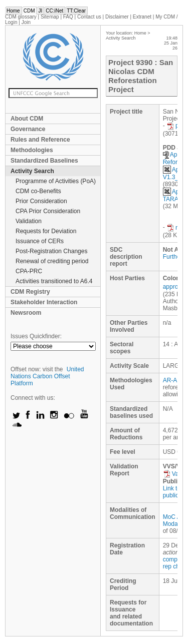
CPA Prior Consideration (48, 211)
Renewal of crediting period (52, 261)
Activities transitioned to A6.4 (54, 281)
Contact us (89, 17)
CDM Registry (30, 292)
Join (26, 22)
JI (40, 11)
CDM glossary (21, 17)
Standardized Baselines (44, 161)
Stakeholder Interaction (44, 302)
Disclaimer (117, 17)
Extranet (142, 17)
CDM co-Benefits (38, 191)
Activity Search (32, 171)
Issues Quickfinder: (36, 336)
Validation (29, 221)
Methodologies (32, 150)
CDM (29, 11)
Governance (28, 129)
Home (13, 11)
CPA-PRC (29, 271)
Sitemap (50, 17)
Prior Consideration (41, 201)
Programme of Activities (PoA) (56, 181)
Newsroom (26, 313)
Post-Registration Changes (51, 251)
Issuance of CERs (40, 241)
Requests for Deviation (46, 231)
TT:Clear (76, 11)
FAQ (68, 17)
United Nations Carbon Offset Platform (47, 376)
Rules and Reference (40, 140)
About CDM (27, 119)
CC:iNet (54, 11)
